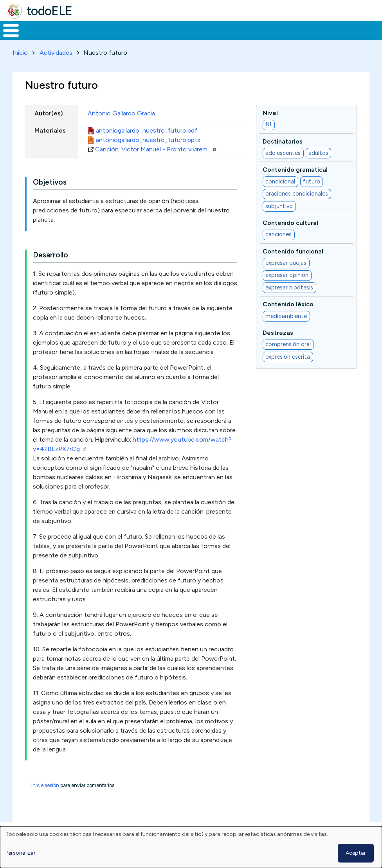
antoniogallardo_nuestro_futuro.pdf (147, 129)
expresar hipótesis (289, 286)
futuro (312, 180)
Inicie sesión (45, 784)
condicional (280, 180)
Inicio (7, 30)
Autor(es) (49, 112)
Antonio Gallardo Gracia (121, 112)
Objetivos (50, 181)
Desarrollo (50, 254)
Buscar (315, 30)
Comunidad (280, 30)
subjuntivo (279, 205)
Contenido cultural (290, 221)
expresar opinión (287, 274)
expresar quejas (286, 261)
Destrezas (278, 331)
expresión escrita (288, 355)
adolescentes (283, 151)
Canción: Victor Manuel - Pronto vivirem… (156, 148)
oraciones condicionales (297, 192)
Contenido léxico (288, 303)
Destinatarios (283, 140)
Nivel (270, 111)
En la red (179, 30)
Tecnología (228, 30)
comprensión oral (288, 343)
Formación (88, 30)
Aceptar (356, 853)
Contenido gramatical (295, 168)
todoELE (50, 11)
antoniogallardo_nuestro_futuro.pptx (148, 138)
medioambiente (286, 314)
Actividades (56, 51)
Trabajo (135, 30)
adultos (318, 151)
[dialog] (191, 847)
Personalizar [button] (21, 853)
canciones (278, 233)
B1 (268, 123)
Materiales (38, 30)
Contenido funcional (293, 250)
